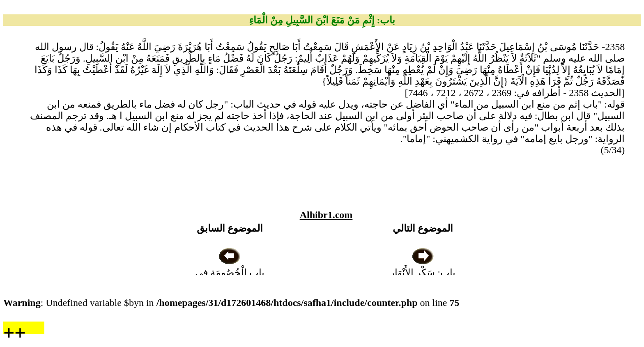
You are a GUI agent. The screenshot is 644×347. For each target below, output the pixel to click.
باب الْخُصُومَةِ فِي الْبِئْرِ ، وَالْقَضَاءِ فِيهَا (230, 273)
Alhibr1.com (326, 215)
